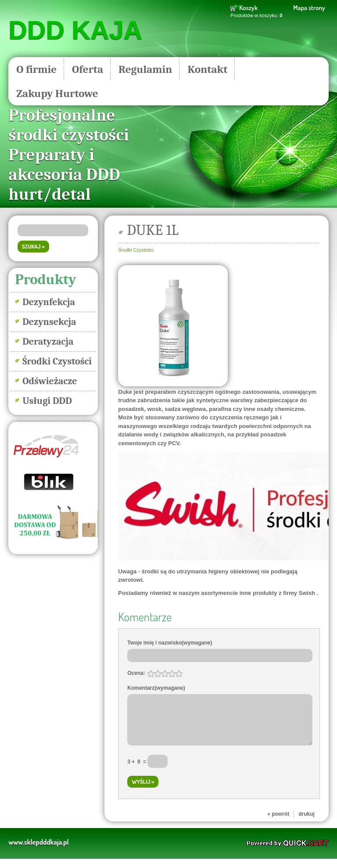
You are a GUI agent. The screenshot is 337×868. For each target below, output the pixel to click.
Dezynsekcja (49, 322)
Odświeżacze (50, 381)
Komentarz (156, 688)
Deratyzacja (48, 342)
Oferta (88, 69)
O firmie (36, 69)
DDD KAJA (75, 30)
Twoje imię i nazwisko (170, 643)
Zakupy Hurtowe (57, 93)
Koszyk (248, 8)
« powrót (278, 823)
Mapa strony (309, 8)
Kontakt (207, 69)
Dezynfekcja (49, 302)
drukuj (307, 823)
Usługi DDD (47, 401)
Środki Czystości (57, 361)
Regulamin (145, 69)
